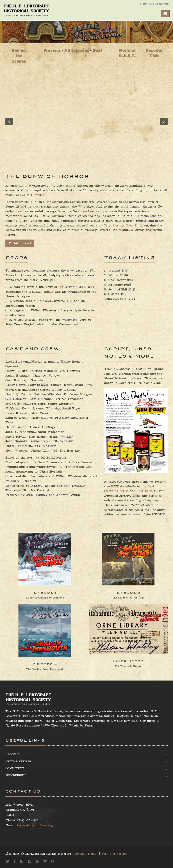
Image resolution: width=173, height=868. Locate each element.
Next (97, 50)
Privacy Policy (86, 854)
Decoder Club (154, 53)
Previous (52, 50)
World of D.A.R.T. (127, 53)
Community (15, 768)
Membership (16, 775)
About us (13, 755)
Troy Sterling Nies (118, 226)
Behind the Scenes (19, 56)
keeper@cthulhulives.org (35, 825)
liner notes (145, 491)
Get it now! (20, 243)
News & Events (18, 762)
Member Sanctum (155, 4)
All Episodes (77, 50)
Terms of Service (114, 854)
